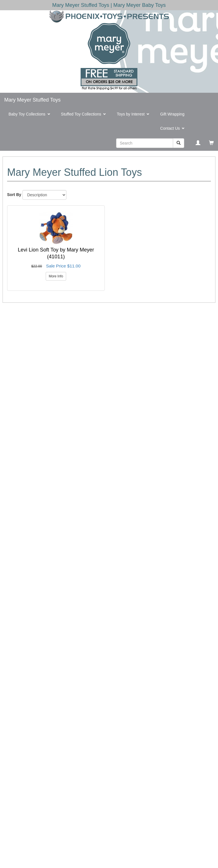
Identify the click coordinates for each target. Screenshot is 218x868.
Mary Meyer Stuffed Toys (32, 100)
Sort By (14, 195)
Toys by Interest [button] (134, 114)
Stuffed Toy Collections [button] (85, 114)
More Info (56, 276)
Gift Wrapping (172, 114)
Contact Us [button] (173, 129)
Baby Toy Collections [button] (31, 114)
